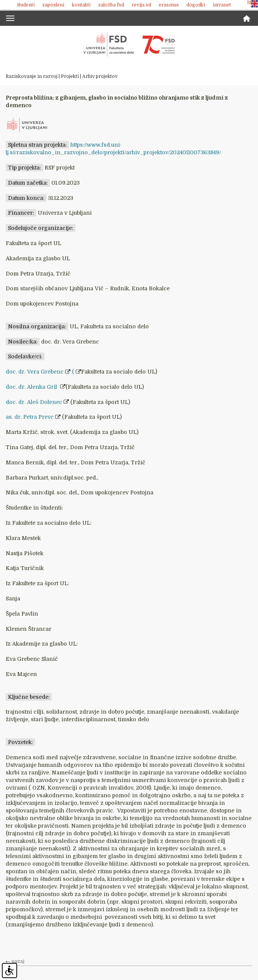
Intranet (222, 5)
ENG (252, 2)
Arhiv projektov (100, 76)
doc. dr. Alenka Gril (32, 387)
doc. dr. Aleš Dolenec (34, 402)
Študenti (26, 5)
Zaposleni (53, 5)
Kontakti (81, 5)
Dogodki (196, 5)
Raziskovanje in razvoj (32, 76)
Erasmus (169, 5)
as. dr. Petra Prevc (30, 417)
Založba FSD (111, 5)
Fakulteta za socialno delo (129, 45)
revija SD (141, 5)
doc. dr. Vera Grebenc (35, 372)
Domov (247, 18)
